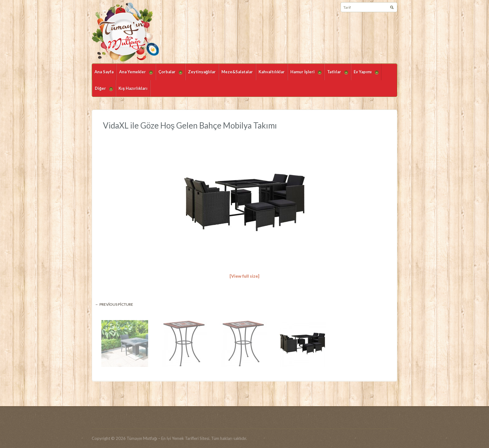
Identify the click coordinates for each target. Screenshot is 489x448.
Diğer (102, 91)
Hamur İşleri (305, 75)
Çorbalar (169, 75)
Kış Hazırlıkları (133, 88)
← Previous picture (114, 304)
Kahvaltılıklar (272, 72)
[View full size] (244, 276)
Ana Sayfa (104, 72)
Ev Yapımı (365, 75)
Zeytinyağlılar (202, 72)
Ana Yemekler (135, 75)
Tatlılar (336, 75)
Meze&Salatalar (237, 72)
